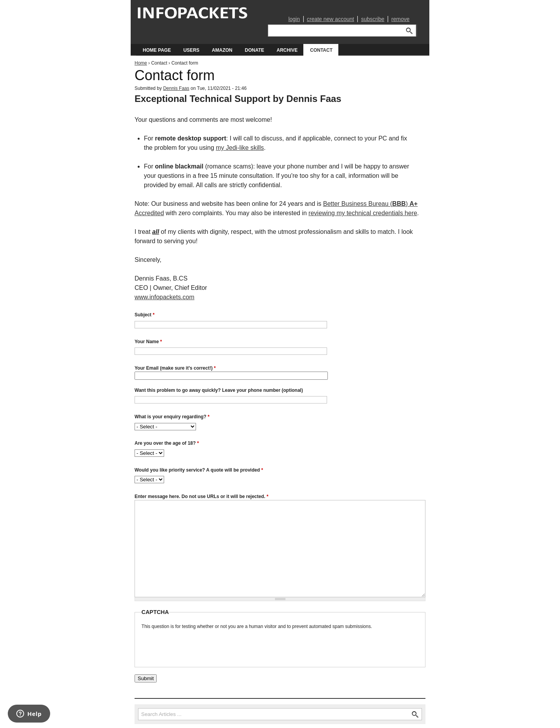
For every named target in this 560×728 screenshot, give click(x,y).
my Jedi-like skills (240, 148)
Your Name (148, 342)
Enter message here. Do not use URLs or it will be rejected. (201, 496)
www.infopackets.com (164, 297)
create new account (330, 19)
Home (141, 63)
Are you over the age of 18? (167, 443)
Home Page (157, 50)
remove (400, 19)
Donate (254, 50)
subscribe (373, 19)
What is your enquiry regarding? (172, 417)
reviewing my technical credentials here (363, 213)
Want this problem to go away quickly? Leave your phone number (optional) (219, 390)
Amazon (222, 50)
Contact (321, 50)
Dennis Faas (176, 88)
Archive (287, 50)
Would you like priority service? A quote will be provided (199, 470)
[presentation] (201, 645)
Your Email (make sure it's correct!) (175, 368)
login (294, 19)
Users (191, 50)
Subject (144, 315)
